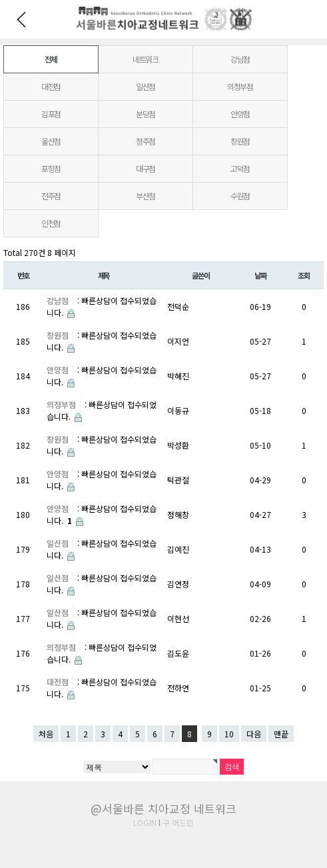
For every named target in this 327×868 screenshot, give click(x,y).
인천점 (51, 223)
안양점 (240, 114)
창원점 (240, 141)
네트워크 (146, 59)
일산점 (146, 86)
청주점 (146, 141)
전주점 (51, 196)
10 (229, 734)
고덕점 (240, 168)
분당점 (146, 114)
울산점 (51, 141)
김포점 (51, 114)
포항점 (51, 168)
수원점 (240, 196)
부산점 (146, 196)
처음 (46, 734)
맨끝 (281, 734)
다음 (254, 734)
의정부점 (240, 86)
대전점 (51, 86)
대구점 (146, 168)
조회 (304, 275)
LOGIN (145, 822)
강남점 (240, 59)
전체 (51, 59)
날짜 (260, 275)
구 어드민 (178, 822)
